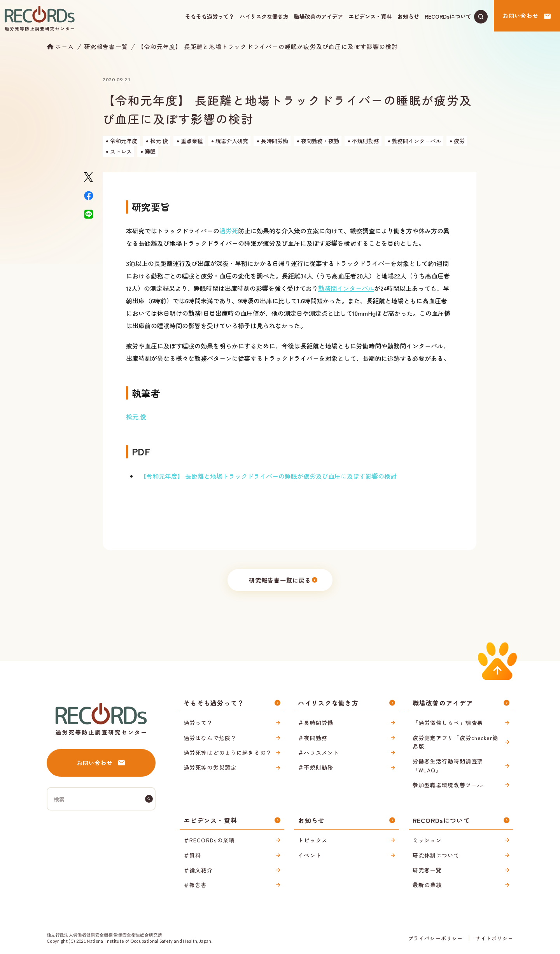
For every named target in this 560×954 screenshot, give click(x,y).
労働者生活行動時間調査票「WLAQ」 (448, 765)
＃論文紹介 (198, 870)
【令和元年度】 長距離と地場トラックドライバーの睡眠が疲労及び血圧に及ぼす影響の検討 (268, 46)
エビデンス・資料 (370, 16)
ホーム (65, 46)
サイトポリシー (494, 938)
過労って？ (198, 723)
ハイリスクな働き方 (264, 16)
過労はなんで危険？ (210, 738)
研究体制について (436, 855)
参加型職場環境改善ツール (448, 785)
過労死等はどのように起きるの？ (228, 753)
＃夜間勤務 (313, 738)
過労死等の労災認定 (210, 767)
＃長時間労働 (316, 723)
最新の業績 (427, 885)
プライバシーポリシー (435, 938)
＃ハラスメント (318, 753)
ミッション (427, 840)
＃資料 (192, 855)
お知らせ (408, 16)
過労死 (229, 231)
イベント (310, 855)
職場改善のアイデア (318, 16)
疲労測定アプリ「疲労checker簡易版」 (455, 742)
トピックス (313, 840)
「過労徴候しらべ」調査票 (448, 723)
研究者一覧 (427, 870)
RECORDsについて (448, 16)
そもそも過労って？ (210, 16)
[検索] (149, 799)
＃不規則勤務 (316, 767)
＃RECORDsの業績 (209, 840)
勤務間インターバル (346, 288)
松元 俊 (136, 417)
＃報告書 (195, 885)
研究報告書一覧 (106, 46)
